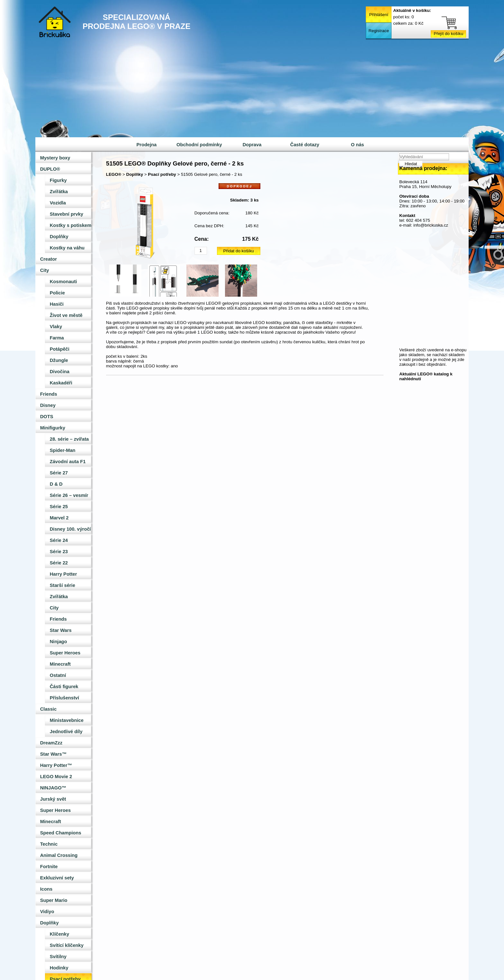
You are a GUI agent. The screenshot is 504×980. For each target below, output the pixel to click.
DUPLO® (50, 169)
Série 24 (59, 540)
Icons (46, 889)
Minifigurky (53, 428)
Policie (57, 293)
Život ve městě (66, 315)
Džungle (59, 360)
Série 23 (59, 552)
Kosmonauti (63, 282)
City (45, 270)
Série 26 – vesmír (69, 495)
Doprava (252, 145)
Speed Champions (61, 833)
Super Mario (54, 900)
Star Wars (61, 630)
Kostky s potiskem (71, 225)
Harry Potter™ (56, 765)
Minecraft (60, 664)
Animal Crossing (59, 855)
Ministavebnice (67, 720)
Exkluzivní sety (57, 878)
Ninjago (59, 642)
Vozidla (58, 203)
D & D (56, 484)
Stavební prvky (67, 214)
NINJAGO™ (53, 788)
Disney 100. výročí (70, 529)
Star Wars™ (54, 754)
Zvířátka (59, 192)
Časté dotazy (305, 145)
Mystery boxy (55, 158)
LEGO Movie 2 (56, 777)
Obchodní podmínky (199, 145)
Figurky (58, 180)
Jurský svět (53, 799)
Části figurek (64, 687)
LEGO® (114, 174)
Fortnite (49, 867)
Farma (57, 338)
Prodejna (146, 145)
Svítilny (58, 957)
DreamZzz (51, 743)
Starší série (63, 585)
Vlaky (56, 327)
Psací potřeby (162, 174)
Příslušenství (64, 698)
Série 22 (59, 563)
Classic (48, 709)
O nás (358, 145)
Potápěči (60, 349)
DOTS (47, 417)
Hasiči (57, 304)
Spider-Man (63, 450)
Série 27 (59, 473)
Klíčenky (59, 934)
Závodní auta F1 (68, 462)
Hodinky (59, 968)
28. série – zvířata (69, 439)
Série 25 (59, 507)
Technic (49, 844)
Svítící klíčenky (67, 945)
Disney (48, 405)
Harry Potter (63, 574)
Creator (49, 259)
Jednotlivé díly (66, 732)
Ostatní (58, 675)
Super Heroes (65, 653)
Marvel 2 (59, 518)
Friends (49, 394)
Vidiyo (47, 912)
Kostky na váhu (67, 248)
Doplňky (59, 237)
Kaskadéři (61, 383)
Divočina (60, 372)
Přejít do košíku (448, 34)
